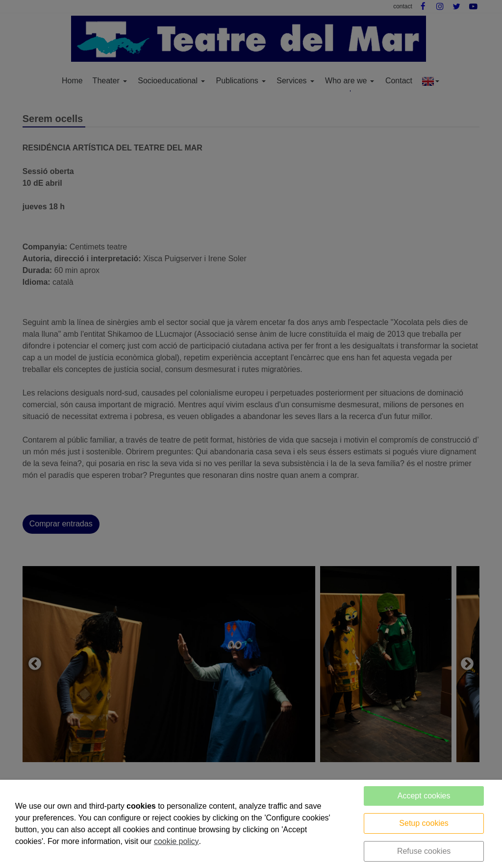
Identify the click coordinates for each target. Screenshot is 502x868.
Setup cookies (424, 823)
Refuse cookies (424, 851)
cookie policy (176, 841)
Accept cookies (424, 796)
